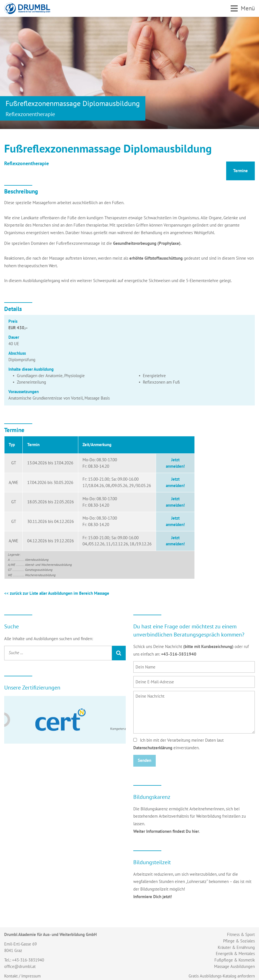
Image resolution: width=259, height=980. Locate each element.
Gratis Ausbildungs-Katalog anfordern (222, 976)
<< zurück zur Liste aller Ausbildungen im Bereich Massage (57, 593)
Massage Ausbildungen (234, 966)
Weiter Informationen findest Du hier (166, 831)
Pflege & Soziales (239, 941)
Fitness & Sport (241, 934)
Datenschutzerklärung (153, 748)
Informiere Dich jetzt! (153, 897)
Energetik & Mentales (235, 954)
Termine (240, 171)
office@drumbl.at (20, 966)
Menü (248, 8)
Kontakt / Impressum (22, 976)
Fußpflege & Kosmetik (235, 960)
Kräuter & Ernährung (236, 947)
